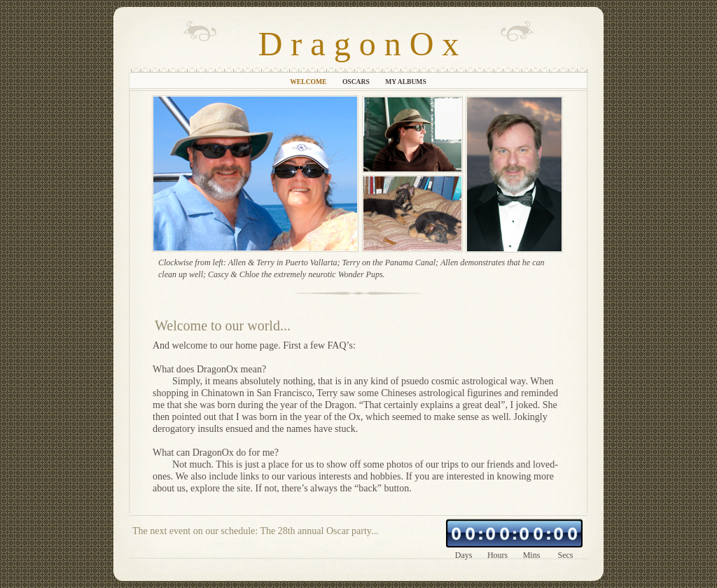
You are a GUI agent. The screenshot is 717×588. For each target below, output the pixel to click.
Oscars (357, 82)
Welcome (309, 82)
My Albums (406, 82)
